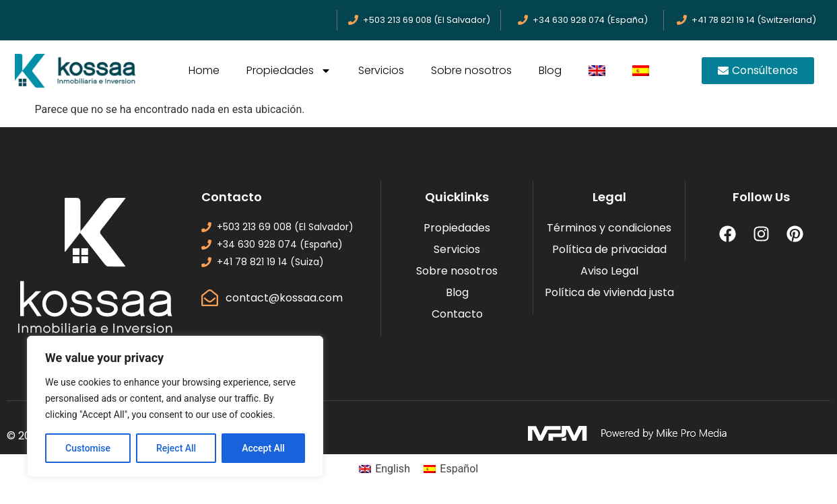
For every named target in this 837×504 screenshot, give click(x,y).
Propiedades (289, 71)
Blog (550, 70)
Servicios (381, 70)
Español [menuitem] (459, 469)
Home (204, 70)
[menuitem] (597, 71)
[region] (175, 406)
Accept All (263, 448)
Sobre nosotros (471, 70)
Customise (88, 448)
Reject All (176, 448)
